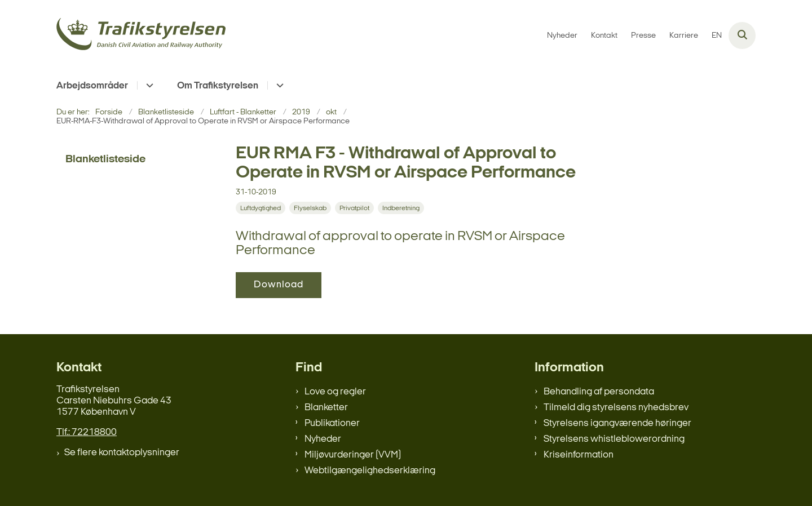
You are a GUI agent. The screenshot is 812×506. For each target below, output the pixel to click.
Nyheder (323, 439)
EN (717, 36)
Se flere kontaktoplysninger (122, 453)
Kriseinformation (579, 455)
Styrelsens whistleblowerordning (614, 439)
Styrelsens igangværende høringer (617, 423)
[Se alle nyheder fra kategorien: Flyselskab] (311, 208)
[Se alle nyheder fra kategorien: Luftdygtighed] (262, 208)
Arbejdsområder (92, 86)
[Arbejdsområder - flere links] (148, 85)
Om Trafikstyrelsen (218, 86)
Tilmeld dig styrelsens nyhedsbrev (616, 408)
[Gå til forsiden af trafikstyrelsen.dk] (141, 36)
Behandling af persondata (599, 392)
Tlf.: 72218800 (87, 432)
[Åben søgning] (742, 35)
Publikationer (332, 423)
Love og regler (335, 392)
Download (279, 285)
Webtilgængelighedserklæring (370, 471)
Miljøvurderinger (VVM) (353, 455)
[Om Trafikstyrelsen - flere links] (278, 85)
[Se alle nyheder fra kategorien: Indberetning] (402, 208)
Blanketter (326, 408)
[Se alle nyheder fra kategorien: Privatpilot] (356, 208)
